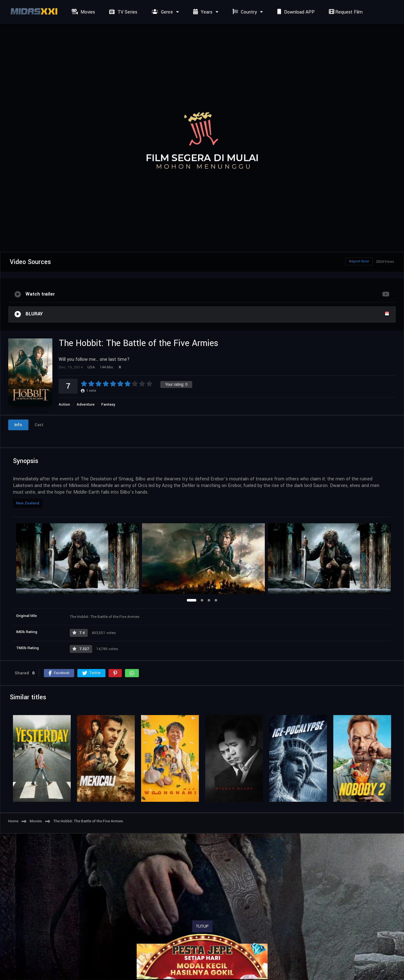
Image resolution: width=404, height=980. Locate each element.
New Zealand (28, 503)
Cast (39, 425)
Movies (83, 12)
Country (244, 12)
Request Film (345, 12)
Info (18, 425)
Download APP (295, 12)
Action (64, 405)
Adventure (86, 405)
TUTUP (202, 926)
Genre (161, 12)
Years (202, 12)
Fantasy (108, 405)
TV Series (122, 12)
